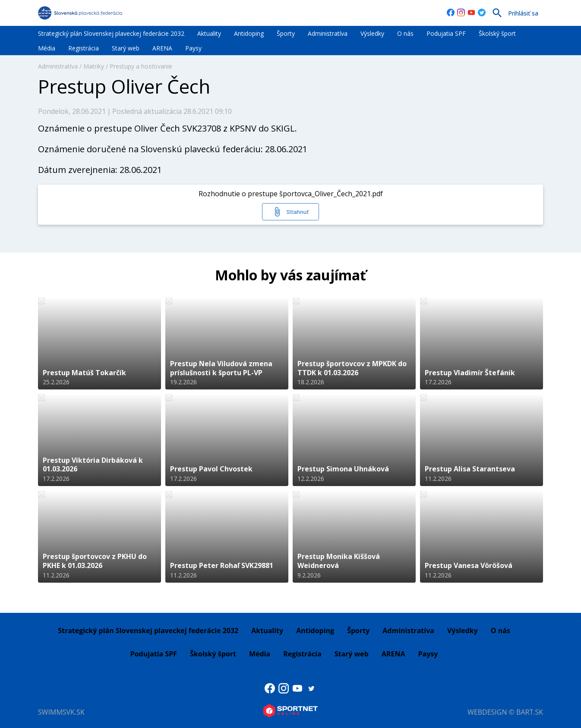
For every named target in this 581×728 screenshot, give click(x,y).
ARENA (162, 48)
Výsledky (372, 33)
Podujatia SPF (446, 33)
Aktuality (209, 33)
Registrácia (84, 48)
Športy (286, 33)
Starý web (126, 48)
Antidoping (249, 33)
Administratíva (328, 33)
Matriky (94, 66)
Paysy (193, 48)
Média (47, 48)
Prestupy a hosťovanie (141, 66)
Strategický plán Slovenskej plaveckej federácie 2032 (111, 33)
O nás (405, 33)
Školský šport (497, 33)
